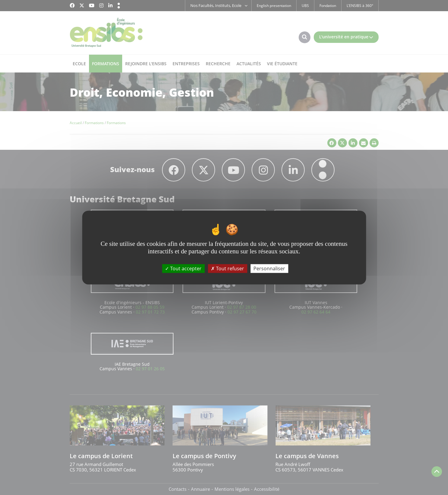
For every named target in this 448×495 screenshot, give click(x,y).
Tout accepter (183, 268)
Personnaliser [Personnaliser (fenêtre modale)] (269, 268)
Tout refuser (227, 268)
